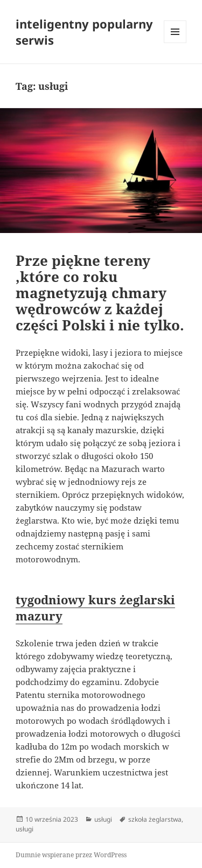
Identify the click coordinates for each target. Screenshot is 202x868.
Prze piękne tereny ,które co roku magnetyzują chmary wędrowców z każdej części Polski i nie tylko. (100, 293)
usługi (103, 819)
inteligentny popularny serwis (84, 32)
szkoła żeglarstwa (155, 819)
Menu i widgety (175, 43)
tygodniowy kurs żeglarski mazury (95, 608)
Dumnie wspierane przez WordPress (71, 855)
